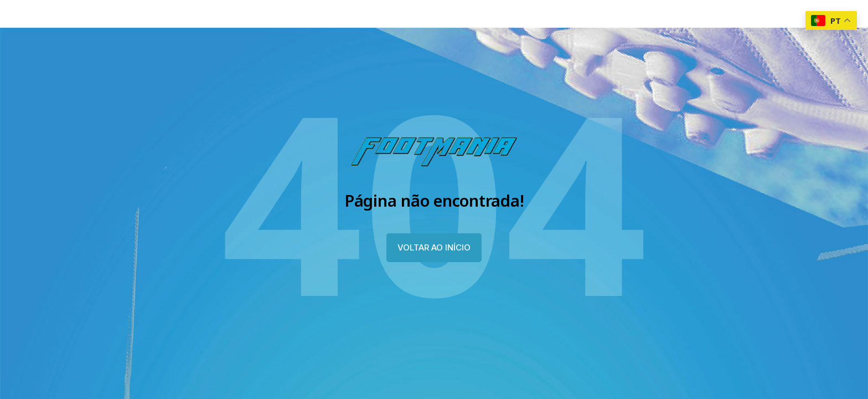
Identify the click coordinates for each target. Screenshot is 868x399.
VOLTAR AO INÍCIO (434, 247)
